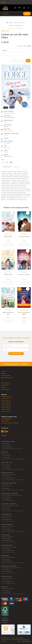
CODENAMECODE (26, 641)
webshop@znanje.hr (7, 397)
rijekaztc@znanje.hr (8, 519)
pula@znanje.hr (7, 457)
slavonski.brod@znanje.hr (9, 478)
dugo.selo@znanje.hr (8, 571)
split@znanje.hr (7, 488)
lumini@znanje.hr (7, 499)
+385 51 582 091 (6, 403)
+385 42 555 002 (6, 497)
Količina (5, 51)
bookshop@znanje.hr (8, 447)
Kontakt (3, 373)
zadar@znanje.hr (7, 509)
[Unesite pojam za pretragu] (16, 14)
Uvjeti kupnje (5, 385)
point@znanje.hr (7, 592)
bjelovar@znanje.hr (8, 561)
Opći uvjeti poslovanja (7, 378)
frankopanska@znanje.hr (9, 530)
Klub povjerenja (6, 383)
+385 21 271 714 (6, 487)
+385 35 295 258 (6, 407)
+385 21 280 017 (6, 580)
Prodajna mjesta (6, 375)
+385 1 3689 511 (6, 421)
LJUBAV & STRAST (9, 131)
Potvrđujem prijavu (16, 354)
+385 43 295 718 (6, 399)
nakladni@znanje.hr (7, 419)
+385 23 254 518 (6, 405)
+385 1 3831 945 (6, 590)
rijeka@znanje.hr (7, 468)
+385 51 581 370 (6, 518)
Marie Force (8, 234)
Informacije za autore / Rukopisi (10, 423)
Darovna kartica (6, 389)
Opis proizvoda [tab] (7, 167)
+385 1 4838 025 (6, 570)
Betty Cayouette (24, 310)
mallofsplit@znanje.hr (8, 582)
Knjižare (4, 2)
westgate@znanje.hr (8, 540)
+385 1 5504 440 (6, 401)
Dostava (4, 387)
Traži (27, 14)
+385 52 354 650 (6, 409)
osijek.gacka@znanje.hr (9, 551)
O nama (3, 371)
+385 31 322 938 (6, 549)
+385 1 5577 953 (6, 411)
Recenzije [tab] (16, 167)
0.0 (24, 46)
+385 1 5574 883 (6, 528)
